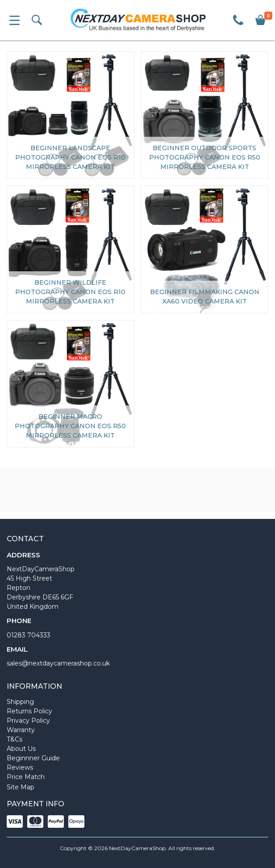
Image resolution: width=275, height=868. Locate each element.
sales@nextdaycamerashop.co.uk (58, 663)
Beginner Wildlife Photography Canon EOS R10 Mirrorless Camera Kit (70, 292)
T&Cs (15, 739)
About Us (21, 749)
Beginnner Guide (33, 758)
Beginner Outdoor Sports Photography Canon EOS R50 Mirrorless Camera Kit (205, 157)
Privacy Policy (28, 721)
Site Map (21, 787)
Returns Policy (29, 711)
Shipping (20, 702)
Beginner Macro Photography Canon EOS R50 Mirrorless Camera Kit (70, 426)
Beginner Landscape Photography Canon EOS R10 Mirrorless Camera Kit (70, 157)
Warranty (21, 730)
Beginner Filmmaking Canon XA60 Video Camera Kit (205, 297)
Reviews (20, 767)
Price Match (26, 777)
